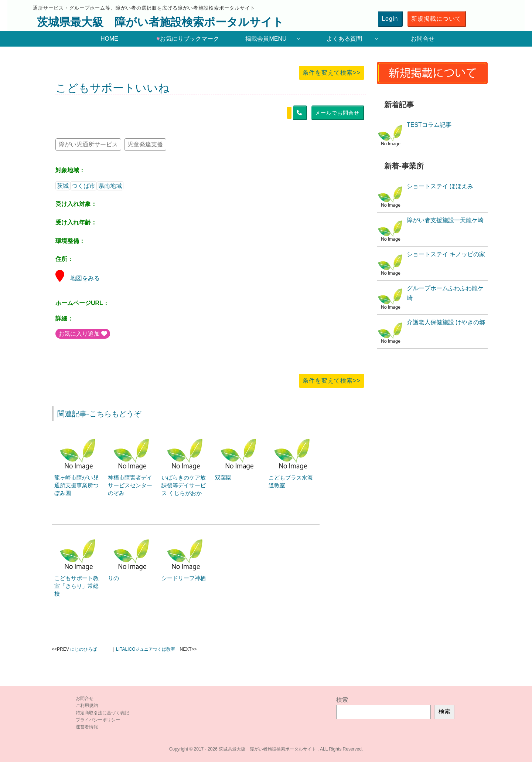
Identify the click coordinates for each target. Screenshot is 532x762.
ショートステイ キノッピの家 (446, 254)
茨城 (63, 186)
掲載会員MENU (266, 39)
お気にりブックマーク (188, 39)
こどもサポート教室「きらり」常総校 (76, 586)
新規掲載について (436, 19)
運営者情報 (87, 727)
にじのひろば (83, 649)
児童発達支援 (145, 144)
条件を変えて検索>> (332, 73)
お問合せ (423, 39)
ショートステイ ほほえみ (440, 186)
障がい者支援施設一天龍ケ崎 (445, 220)
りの (113, 578)
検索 (342, 700)
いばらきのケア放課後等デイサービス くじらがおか (184, 485)
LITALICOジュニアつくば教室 (146, 649)
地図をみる (78, 278)
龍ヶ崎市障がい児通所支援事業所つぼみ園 (76, 485)
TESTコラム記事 (429, 125)
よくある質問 (344, 39)
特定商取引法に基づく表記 (102, 713)
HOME (109, 39)
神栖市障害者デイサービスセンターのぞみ (130, 485)
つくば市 (83, 186)
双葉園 (223, 477)
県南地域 (110, 186)
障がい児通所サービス (88, 144)
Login (390, 19)
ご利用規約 (87, 705)
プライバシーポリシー (98, 720)
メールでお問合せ (337, 113)
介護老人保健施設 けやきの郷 (446, 322)
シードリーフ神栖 (184, 578)
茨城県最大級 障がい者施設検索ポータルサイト (160, 22)
